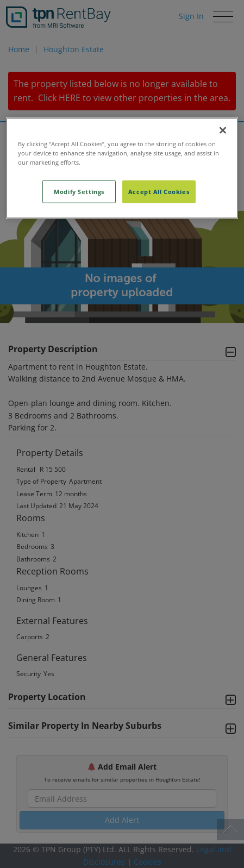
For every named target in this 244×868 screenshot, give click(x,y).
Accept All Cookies (159, 191)
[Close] (223, 130)
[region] (122, 168)
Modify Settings (79, 191)
